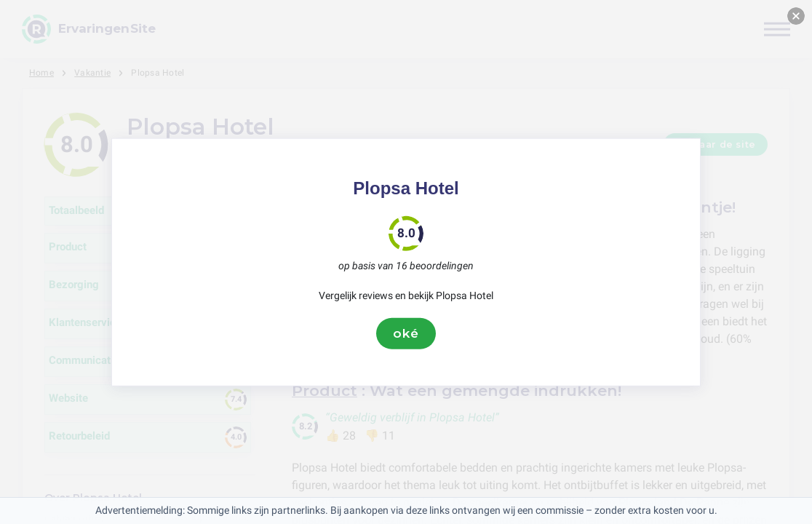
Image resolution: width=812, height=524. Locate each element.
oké (406, 333)
